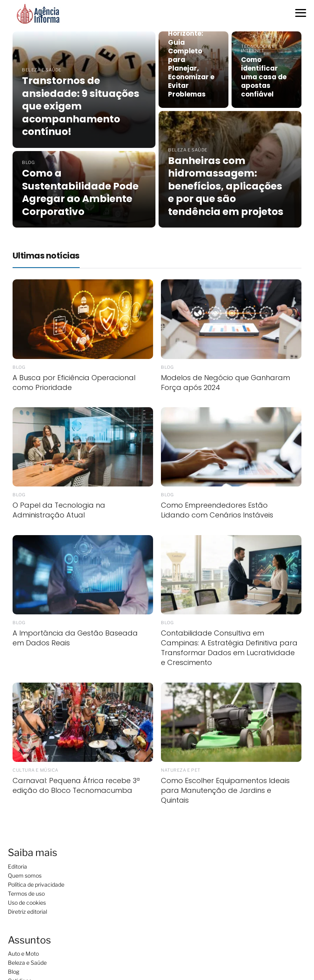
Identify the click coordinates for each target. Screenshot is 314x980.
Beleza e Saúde (27, 963)
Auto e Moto (23, 954)
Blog (14, 972)
